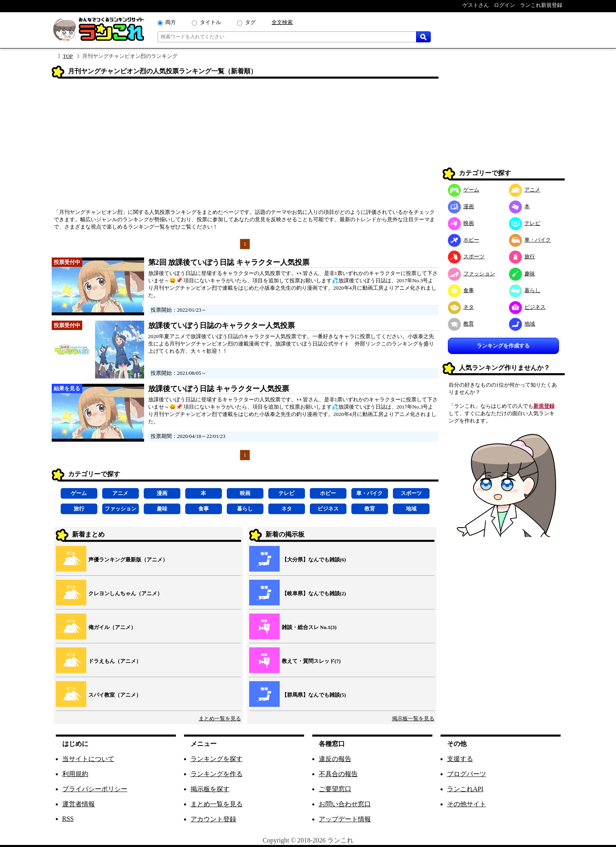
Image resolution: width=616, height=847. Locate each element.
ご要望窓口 (335, 789)
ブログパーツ (467, 774)
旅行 (79, 509)
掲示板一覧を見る (413, 718)
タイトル (210, 22)
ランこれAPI (465, 789)
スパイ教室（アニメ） (115, 695)
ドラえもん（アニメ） (115, 661)
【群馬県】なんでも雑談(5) (314, 695)
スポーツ (411, 493)
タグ (250, 22)
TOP (68, 56)
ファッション (121, 509)
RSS (68, 819)
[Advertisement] (245, 146)
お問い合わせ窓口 (345, 804)
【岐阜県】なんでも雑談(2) (314, 593)
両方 (171, 22)
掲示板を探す (210, 789)
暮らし (245, 509)
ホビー (328, 493)
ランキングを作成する (503, 346)
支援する (460, 759)
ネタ (287, 509)
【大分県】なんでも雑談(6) (314, 560)
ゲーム (79, 493)
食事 (204, 509)
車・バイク (369, 493)
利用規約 (75, 774)
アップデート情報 (345, 819)
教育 (370, 509)
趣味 (162, 509)
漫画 (162, 493)
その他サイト (467, 804)
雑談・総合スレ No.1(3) (309, 627)
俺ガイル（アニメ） (112, 627)
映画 (245, 493)
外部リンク (368, 344)
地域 (411, 509)
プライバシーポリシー (95, 789)
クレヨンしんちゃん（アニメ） (125, 593)
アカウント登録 (213, 819)
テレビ (286, 493)
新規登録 (544, 406)
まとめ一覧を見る (220, 718)
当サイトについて (88, 759)
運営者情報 (79, 804)
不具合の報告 (338, 774)
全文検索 (282, 22)
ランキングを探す (217, 759)
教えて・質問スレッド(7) (311, 661)
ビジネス (328, 509)
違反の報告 (335, 759)
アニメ (120, 493)
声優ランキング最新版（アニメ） (128, 560)
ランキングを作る (217, 774)
